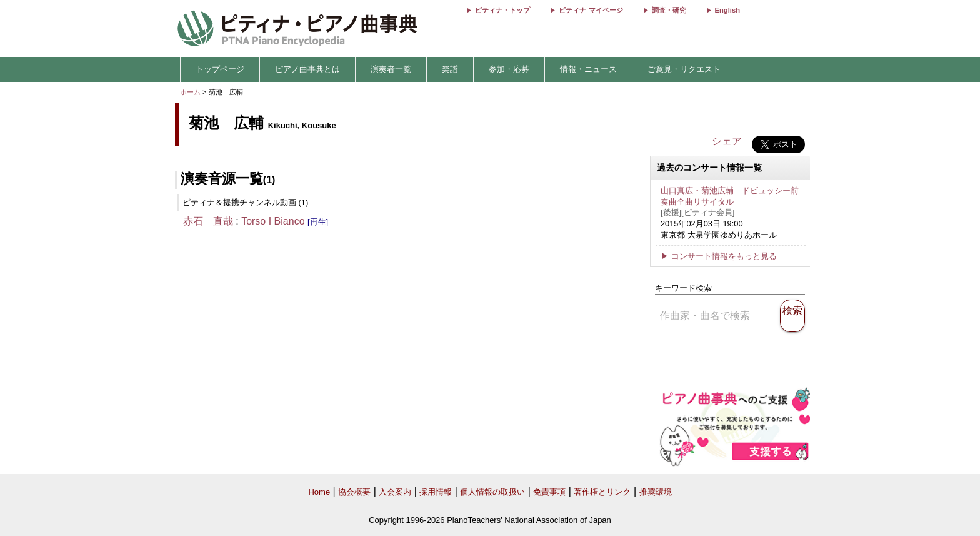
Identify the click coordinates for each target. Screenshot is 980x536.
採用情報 (436, 492)
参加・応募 (509, 69)
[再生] (318, 222)
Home (319, 492)
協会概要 (354, 492)
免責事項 (549, 492)
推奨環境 (656, 492)
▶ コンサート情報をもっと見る (719, 256)
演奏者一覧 (391, 69)
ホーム (190, 92)
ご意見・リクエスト (684, 69)
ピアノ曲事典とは (307, 69)
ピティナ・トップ (502, 10)
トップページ (220, 69)
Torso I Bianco (273, 221)
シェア (727, 141)
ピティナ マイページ (591, 10)
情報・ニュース (588, 69)
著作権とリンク (602, 492)
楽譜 (450, 69)
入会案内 (395, 492)
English (727, 10)
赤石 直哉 (208, 221)
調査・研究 (669, 10)
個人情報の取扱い (492, 492)
